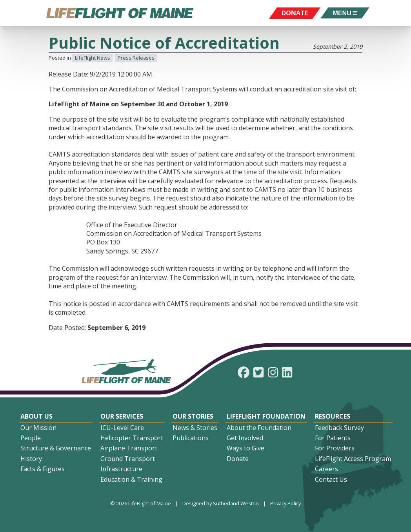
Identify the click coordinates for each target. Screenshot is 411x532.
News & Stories (195, 428)
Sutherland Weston (236, 503)
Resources (333, 416)
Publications (191, 438)
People (31, 438)
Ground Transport (128, 459)
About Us (36, 416)
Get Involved (245, 438)
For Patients (333, 438)
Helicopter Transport (132, 438)
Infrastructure (121, 469)
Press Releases (136, 58)
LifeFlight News (93, 58)
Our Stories (193, 416)
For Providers (335, 448)
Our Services (122, 416)
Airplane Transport (129, 448)
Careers (326, 469)
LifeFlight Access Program (353, 459)
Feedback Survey (339, 428)
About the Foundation (259, 428)
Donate (238, 459)
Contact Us (331, 479)
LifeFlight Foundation (266, 416)
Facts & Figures (43, 469)
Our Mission (38, 428)
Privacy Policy (286, 503)
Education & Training (131, 479)
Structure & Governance (56, 448)
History (31, 459)
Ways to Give (246, 448)
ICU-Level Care (122, 428)
